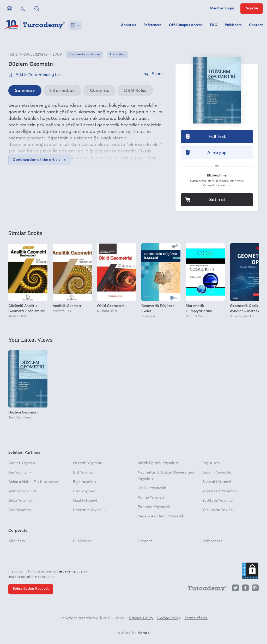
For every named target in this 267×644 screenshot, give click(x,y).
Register (252, 8)
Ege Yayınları (85, 482)
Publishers (233, 25)
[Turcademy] (205, 589)
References (153, 25)
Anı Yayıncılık (20, 472)
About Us (17, 541)
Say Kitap (211, 463)
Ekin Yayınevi (84, 491)
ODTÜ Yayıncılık (152, 488)
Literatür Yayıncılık (90, 510)
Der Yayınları (20, 510)
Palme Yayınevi (151, 498)
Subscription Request (31, 589)
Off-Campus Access (186, 25)
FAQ (214, 25)
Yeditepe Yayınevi (218, 501)
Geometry (118, 55)
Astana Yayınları (23, 491)
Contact (256, 25)
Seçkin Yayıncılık (217, 472)
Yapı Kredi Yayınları (220, 491)
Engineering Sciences (85, 55)
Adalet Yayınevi (22, 463)
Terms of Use (196, 618)
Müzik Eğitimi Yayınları (158, 463)
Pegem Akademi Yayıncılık (161, 516)
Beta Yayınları (21, 501)
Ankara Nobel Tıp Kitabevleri (34, 482)
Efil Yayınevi (84, 472)
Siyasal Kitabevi (217, 482)
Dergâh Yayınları (88, 463)
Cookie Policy (169, 618)
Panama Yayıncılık (154, 507)
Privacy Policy (141, 618)
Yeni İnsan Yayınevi (219, 510)
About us (129, 25)
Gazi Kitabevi (85, 501)
